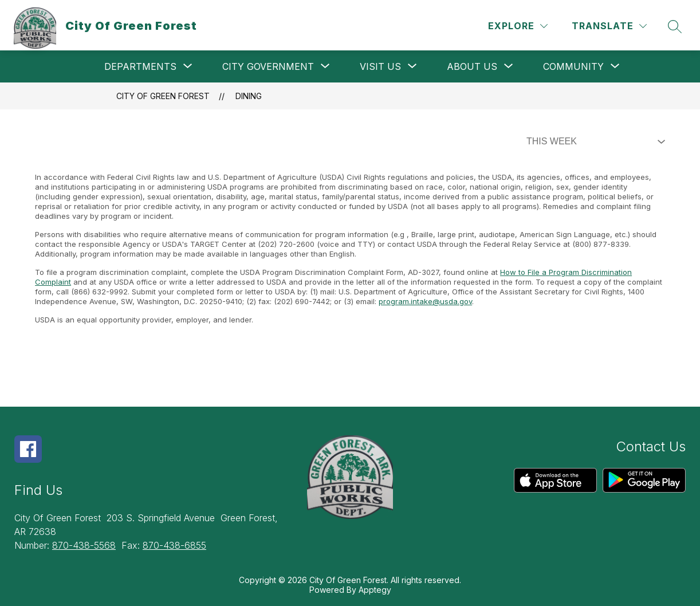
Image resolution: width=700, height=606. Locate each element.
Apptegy (375, 590)
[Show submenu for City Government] (268, 66)
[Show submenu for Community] (573, 66)
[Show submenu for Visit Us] (380, 66)
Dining (249, 96)
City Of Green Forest (163, 96)
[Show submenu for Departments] (140, 66)
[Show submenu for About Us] (472, 66)
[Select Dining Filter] (593, 141)
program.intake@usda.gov (425, 301)
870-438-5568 (84, 545)
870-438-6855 (174, 545)
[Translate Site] (609, 26)
